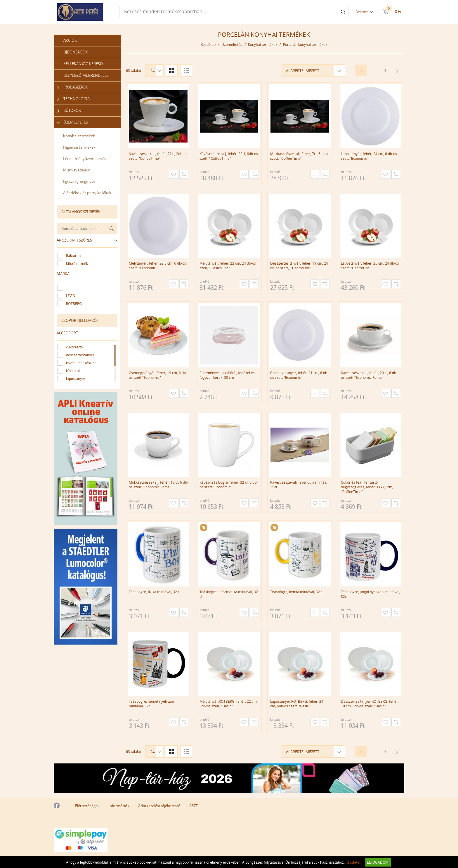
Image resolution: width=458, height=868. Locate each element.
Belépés (362, 12)
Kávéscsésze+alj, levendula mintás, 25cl (299, 485)
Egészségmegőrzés (79, 181)
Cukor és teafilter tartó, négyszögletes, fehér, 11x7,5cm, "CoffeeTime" (367, 487)
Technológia (73, 99)
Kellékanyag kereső (83, 64)
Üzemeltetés (73, 122)
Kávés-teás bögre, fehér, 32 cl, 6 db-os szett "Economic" (229, 485)
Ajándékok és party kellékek (87, 193)
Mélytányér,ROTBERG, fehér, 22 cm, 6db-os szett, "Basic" (229, 704)
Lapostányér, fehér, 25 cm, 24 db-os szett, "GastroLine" (370, 265)
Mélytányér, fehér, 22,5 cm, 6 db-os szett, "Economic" (157, 265)
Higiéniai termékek (79, 147)
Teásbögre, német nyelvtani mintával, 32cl (151, 704)
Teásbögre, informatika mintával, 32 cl (229, 594)
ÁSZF (194, 806)
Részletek (353, 862)
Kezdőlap (208, 44)
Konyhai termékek (79, 136)
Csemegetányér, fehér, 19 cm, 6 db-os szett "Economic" (158, 375)
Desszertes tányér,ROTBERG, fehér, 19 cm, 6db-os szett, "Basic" (370, 704)
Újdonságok (76, 52)
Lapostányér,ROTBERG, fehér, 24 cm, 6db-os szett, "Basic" (297, 704)
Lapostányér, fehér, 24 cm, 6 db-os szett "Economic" (369, 156)
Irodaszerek (72, 87)
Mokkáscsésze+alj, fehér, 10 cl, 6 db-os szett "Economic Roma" (158, 485)
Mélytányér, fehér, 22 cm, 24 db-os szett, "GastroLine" (228, 265)
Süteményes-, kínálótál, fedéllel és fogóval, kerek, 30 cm (227, 375)
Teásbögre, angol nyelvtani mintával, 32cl (371, 594)
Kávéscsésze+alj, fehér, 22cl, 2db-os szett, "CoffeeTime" (158, 156)
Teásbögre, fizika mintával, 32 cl (155, 592)
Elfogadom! (378, 862)
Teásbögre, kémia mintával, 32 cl (297, 592)
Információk (119, 806)
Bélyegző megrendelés (86, 75)
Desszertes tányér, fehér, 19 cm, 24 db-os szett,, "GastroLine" (299, 265)
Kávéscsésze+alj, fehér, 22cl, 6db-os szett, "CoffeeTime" (229, 156)
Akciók (70, 40)
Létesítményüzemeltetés (85, 159)
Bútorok (69, 111)
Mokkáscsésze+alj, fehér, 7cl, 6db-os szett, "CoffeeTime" (300, 156)
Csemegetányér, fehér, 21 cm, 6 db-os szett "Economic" (299, 375)
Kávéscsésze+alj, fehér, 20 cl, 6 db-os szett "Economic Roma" (369, 375)
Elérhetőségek (87, 806)
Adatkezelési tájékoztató (159, 806)
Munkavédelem (77, 170)
